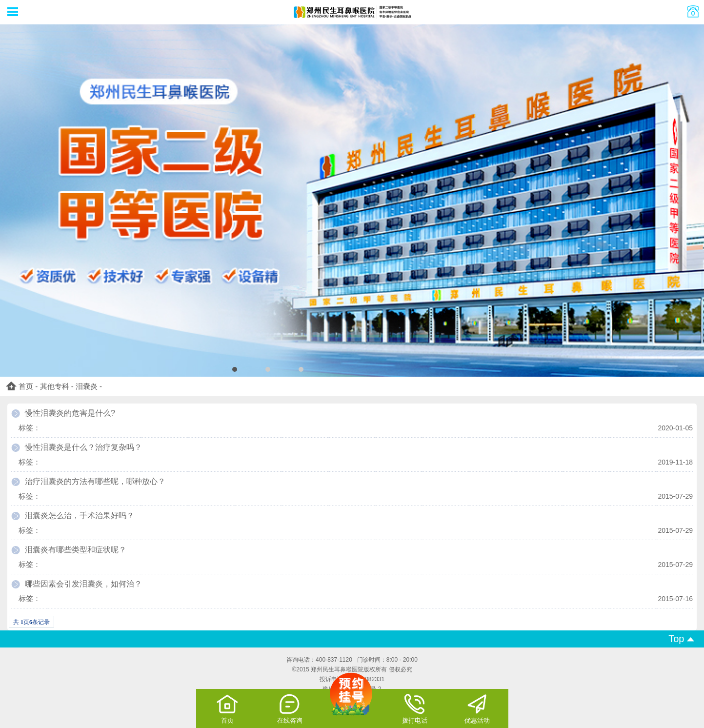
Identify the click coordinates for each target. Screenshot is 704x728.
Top (681, 639)
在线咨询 (290, 708)
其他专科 (55, 386)
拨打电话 (415, 708)
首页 (26, 386)
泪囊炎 (87, 386)
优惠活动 (477, 708)
